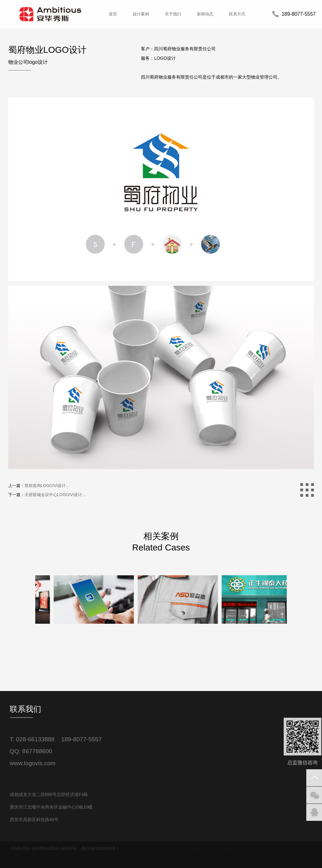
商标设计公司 (126, 855)
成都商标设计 (233, 855)
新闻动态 (205, 14)
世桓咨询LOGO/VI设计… (47, 486)
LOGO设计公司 (98, 855)
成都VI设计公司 (42, 861)
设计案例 (141, 14)
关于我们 (173, 14)
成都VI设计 (178, 855)
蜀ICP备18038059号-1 (100, 849)
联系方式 (237, 14)
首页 (113, 14)
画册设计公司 (286, 855)
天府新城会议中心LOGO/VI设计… (55, 495)
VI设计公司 (71, 855)
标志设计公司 (260, 855)
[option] (77, 654)
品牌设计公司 (46, 855)
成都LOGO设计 (205, 855)
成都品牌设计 (153, 855)
